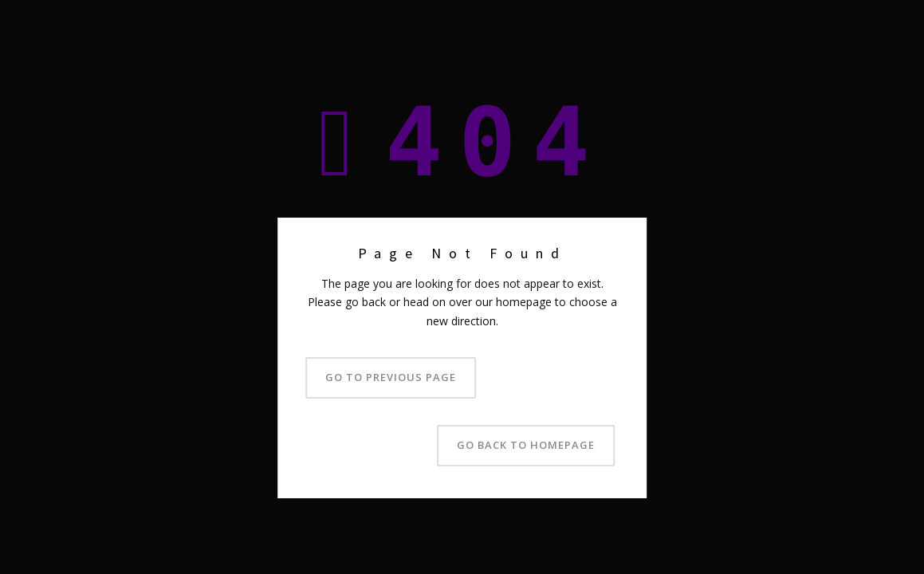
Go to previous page (391, 377)
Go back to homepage (526, 445)
